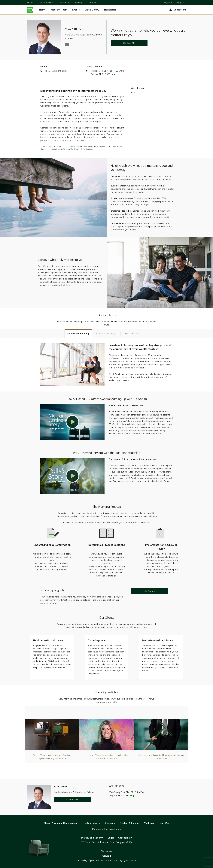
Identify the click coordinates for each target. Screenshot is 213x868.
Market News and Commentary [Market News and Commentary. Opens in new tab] (60, 823)
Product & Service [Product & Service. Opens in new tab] (129, 823)
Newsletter (110, 10)
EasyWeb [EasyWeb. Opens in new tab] (164, 823)
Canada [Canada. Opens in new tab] (107, 856)
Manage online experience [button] (107, 829)
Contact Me (178, 10)
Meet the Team (59, 10)
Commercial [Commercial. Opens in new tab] (64, 2)
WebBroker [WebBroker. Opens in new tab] (149, 823)
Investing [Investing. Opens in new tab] (79, 3)
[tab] (78, 334)
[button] (72, 422)
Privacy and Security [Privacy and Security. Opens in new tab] (92, 838)
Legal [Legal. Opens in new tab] (111, 838)
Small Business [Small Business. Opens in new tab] (47, 2)
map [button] (113, 74)
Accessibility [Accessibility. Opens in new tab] (125, 838)
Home (42, 10)
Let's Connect (150, 591)
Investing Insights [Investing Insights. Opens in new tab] (91, 823)
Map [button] (132, 796)
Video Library (92, 10)
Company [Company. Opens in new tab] (110, 823)
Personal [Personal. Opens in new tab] (31, 2)
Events (76, 10)
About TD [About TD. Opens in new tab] (92, 2)
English (168, 3)
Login (181, 3)
